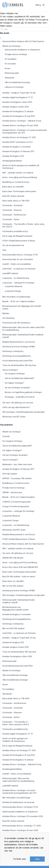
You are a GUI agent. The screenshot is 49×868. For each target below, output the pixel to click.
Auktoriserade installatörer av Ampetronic (22, 50)
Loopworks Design (13, 291)
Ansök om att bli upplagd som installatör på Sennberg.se (21, 167)
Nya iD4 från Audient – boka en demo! (19, 576)
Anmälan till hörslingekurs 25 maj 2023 (19, 116)
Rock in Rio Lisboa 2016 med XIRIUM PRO (20, 567)
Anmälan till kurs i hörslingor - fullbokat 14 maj (22, 121)
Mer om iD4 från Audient (13, 586)
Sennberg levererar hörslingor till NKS (19, 347)
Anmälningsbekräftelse (12, 161)
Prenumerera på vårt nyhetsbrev (16, 323)
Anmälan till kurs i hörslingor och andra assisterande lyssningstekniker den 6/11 (25, 131)
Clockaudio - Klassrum (12, 210)
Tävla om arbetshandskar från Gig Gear (19, 365)
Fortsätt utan (20, 859)
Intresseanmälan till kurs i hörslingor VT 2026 (22, 826)
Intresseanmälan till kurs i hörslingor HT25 (20, 255)
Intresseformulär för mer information (18, 259)
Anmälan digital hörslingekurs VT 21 (18, 97)
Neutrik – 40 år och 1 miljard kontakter (19, 497)
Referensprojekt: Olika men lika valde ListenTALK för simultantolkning (23, 329)
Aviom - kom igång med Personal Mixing (20, 177)
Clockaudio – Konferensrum (14, 703)
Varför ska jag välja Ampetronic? (16, 407)
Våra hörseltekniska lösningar (17, 82)
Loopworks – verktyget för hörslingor (18, 511)
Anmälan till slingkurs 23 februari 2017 (18, 151)
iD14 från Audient (10, 474)
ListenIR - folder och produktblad (17, 264)
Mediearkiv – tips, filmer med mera (17, 464)
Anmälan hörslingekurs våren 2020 (17, 102)
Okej (37, 859)
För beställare (11, 59)
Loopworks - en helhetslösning (16, 278)
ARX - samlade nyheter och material (18, 173)
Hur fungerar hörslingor (15, 374)
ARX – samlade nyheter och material (18, 548)
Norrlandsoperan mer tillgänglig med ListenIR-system (22, 307)
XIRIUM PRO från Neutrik (13, 558)
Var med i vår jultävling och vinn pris (18, 403)
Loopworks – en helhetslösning (16, 525)
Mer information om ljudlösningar (16, 297)
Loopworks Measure (14, 286)
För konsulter (10, 64)
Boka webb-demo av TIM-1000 (16, 201)
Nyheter (6, 313)
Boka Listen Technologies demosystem (19, 191)
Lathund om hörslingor (14, 87)
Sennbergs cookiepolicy (13, 351)
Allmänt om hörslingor (11, 46)
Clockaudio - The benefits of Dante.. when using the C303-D (23, 225)
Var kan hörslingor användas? (17, 388)
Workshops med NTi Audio (14, 417)
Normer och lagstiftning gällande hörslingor (23, 392)
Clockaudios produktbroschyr (15, 231)
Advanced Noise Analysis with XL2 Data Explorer (23, 41)
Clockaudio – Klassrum (12, 712)
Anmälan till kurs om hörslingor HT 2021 (19, 137)
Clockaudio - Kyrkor (11, 219)
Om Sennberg (8, 318)
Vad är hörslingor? (10, 370)
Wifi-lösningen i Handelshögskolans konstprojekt (23, 412)
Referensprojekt (12, 73)
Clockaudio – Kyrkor (11, 717)
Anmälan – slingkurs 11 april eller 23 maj (19, 93)
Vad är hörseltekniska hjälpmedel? (19, 378)
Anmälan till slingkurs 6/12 (13, 156)
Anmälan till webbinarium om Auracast (18, 802)
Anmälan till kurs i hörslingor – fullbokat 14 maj (22, 764)
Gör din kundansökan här (13, 245)
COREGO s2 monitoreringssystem (17, 502)
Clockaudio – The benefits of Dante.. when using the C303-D (16, 723)
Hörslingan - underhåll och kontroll (20, 397)
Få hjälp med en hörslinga (16, 54)
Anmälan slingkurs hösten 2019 (15, 107)
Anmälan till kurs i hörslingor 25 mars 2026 (20, 125)
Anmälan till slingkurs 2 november (17, 147)
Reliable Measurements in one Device (19, 342)
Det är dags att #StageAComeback (17, 236)
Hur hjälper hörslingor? (14, 383)
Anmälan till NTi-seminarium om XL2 (17, 142)
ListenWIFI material (10, 273)
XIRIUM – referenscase (12, 492)
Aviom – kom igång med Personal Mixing (20, 562)
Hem (4, 250)
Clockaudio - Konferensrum (14, 215)
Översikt (6, 436)
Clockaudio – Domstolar (13, 708)
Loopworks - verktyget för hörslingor (18, 283)
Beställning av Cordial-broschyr (16, 182)
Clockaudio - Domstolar (12, 205)
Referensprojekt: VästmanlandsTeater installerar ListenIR (23, 336)
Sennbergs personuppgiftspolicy (17, 356)
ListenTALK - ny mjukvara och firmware (19, 269)
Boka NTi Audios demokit (13, 196)
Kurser (8, 68)
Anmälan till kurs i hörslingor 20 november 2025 (23, 816)
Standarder (10, 78)
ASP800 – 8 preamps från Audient (17, 478)
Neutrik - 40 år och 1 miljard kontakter (18, 301)
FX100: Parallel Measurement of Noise (19, 241)
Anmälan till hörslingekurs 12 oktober (18, 111)
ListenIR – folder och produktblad (17, 774)
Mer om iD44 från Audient (13, 628)
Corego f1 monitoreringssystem (16, 506)
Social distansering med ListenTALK (18, 361)
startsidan (32, 23)
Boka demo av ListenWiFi (13, 187)
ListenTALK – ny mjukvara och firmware (19, 633)
